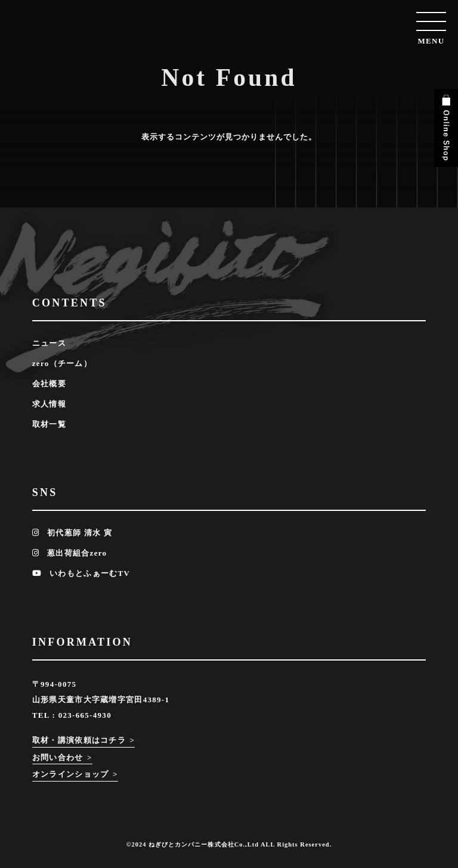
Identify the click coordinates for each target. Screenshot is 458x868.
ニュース (49, 343)
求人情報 (49, 404)
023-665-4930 (85, 715)
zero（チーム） (62, 363)
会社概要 (49, 384)
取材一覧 (49, 424)
